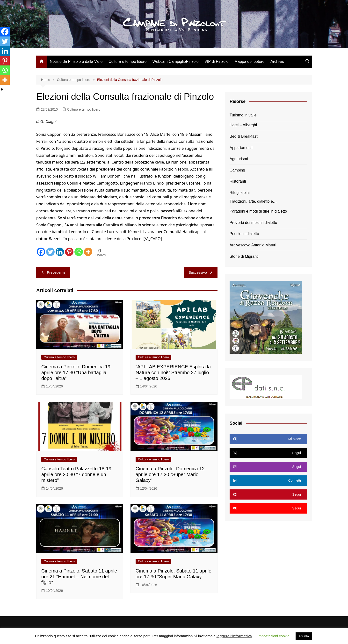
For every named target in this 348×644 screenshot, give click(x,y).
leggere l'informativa (234, 636)
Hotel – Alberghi (243, 125)
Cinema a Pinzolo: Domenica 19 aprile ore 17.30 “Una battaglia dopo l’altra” (76, 372)
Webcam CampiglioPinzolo (176, 61)
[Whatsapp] (79, 252)
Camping (237, 170)
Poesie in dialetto (244, 234)
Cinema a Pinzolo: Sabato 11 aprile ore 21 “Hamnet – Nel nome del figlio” (79, 577)
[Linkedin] (60, 252)
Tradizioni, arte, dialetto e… (253, 201)
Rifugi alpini (240, 193)
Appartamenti (241, 148)
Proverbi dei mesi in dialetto (253, 223)
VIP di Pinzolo (216, 61)
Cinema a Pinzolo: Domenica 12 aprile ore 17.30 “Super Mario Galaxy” (170, 474)
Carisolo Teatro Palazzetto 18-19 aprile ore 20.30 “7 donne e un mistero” (76, 474)
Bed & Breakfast (244, 136)
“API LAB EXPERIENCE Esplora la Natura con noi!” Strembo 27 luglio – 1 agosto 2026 (173, 372)
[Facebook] (41, 252)
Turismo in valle (243, 115)
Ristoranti (238, 181)
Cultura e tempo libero (127, 61)
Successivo (201, 272)
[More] (88, 252)
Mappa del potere (250, 61)
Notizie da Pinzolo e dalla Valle (76, 61)
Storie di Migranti (244, 256)
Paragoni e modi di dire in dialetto (258, 211)
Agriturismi (239, 159)
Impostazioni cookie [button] (274, 636)
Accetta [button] (304, 636)
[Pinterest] (69, 252)
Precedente (53, 272)
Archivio (277, 61)
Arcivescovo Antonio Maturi (253, 245)
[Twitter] (50, 252)
